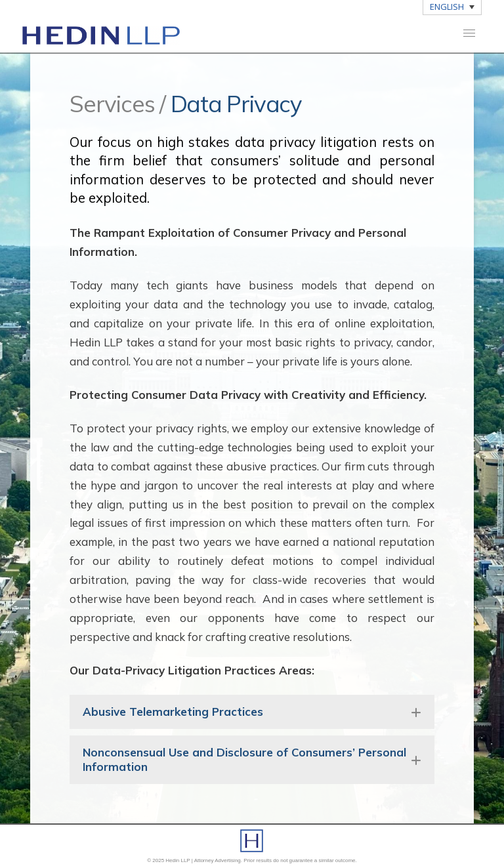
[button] (469, 33)
